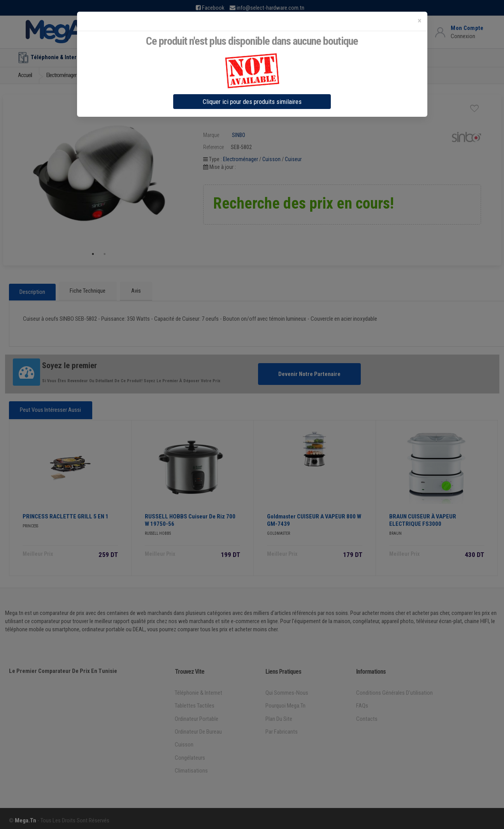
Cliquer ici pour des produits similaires (252, 102)
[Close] (420, 21)
